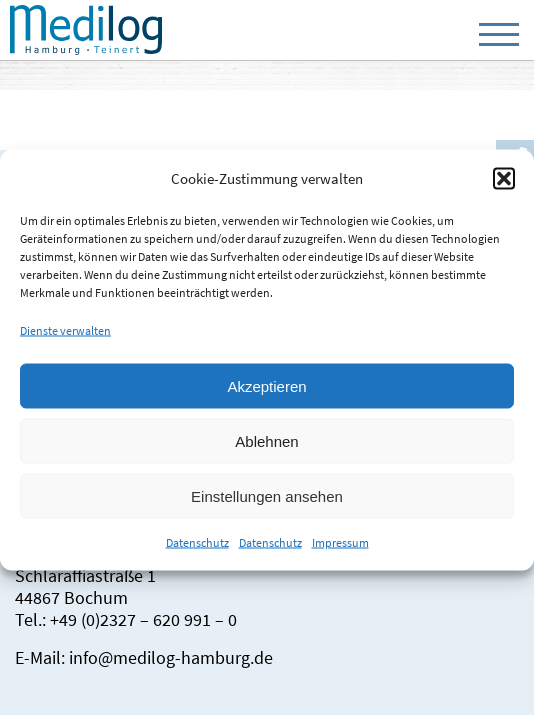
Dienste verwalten (65, 330)
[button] (504, 178)
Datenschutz (197, 542)
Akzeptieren (266, 385)
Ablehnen (266, 440)
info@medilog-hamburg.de (171, 657)
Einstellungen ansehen (267, 495)
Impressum (340, 542)
